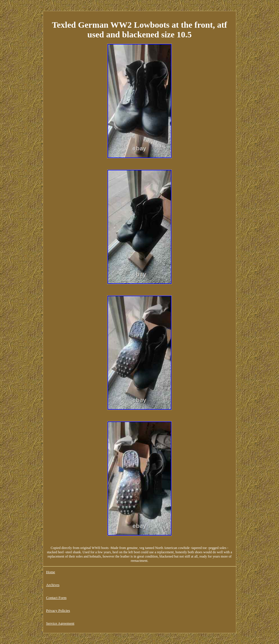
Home (51, 572)
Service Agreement (60, 623)
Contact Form (56, 598)
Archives (53, 585)
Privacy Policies (58, 610)
